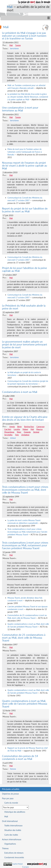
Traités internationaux (13, 826)
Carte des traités (11, 835)
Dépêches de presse (10, 794)
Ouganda (27, 432)
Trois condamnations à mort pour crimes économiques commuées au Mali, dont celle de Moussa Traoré (25, 490)
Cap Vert (8, 429)
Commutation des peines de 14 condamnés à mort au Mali (20, 757)
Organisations (10, 844)
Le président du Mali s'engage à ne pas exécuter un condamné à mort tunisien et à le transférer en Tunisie (24, 36)
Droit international (10, 821)
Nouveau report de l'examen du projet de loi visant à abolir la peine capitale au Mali (25, 165)
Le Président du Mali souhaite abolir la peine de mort (24, 307)
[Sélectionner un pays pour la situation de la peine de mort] (15, 807)
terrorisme (14, 48)
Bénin (19, 427)
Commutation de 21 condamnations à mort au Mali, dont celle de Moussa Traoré (24, 638)
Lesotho (17, 429)
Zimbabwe (25, 435)
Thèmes (5, 848)
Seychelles (8, 435)
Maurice (39, 429)
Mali (10, 7)
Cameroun (40, 427)
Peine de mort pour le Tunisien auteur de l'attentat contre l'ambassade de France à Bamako (25, 152)
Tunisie (18, 45)
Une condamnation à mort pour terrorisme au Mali (20, 109)
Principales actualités (11, 789)
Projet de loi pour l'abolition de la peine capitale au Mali (24, 269)
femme (13, 769)
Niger (19, 432)
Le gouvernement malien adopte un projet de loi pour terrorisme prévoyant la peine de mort (25, 344)
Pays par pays (8, 798)
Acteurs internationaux (12, 839)
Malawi (25, 429)
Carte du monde (11, 803)
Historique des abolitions (15, 812)
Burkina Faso (29, 427)
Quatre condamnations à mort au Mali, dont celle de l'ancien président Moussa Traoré (25, 704)
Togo (17, 435)
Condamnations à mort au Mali (20, 392)
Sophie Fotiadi (18, 864)
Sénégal (36, 432)
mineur (13, 438)
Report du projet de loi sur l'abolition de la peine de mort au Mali (25, 210)
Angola (12, 427)
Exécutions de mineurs (14, 853)
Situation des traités (13, 830)
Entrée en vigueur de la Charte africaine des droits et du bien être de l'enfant (25, 418)
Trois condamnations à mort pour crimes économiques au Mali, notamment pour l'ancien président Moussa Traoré (27, 532)
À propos (26, 867)
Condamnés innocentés (14, 857)
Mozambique (9, 432)
